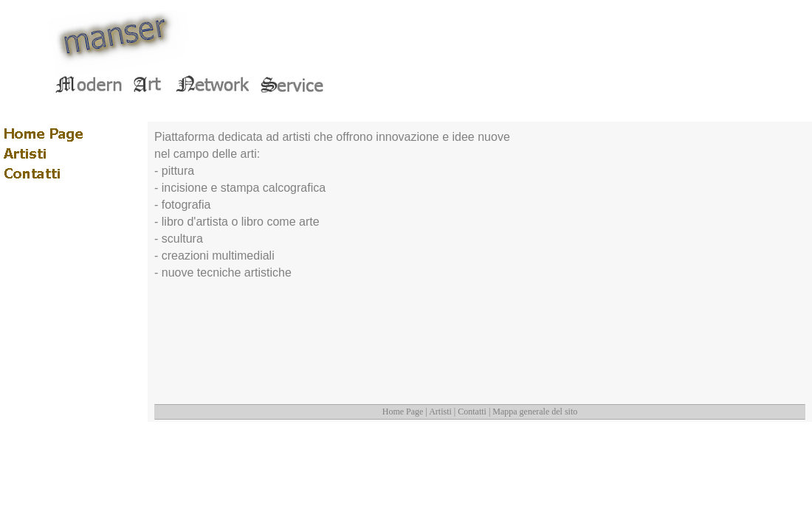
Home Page (403, 412)
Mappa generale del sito (535, 412)
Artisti (440, 412)
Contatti (472, 412)
